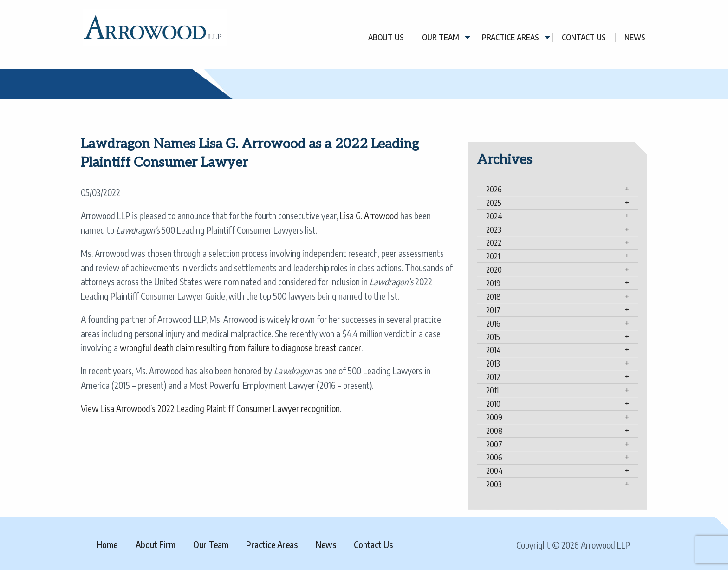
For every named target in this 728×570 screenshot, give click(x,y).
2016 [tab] (493, 323)
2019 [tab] (493, 283)
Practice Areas (510, 37)
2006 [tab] (494, 457)
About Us (386, 37)
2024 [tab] (494, 216)
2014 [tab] (494, 350)
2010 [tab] (493, 404)
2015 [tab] (493, 337)
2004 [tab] (494, 471)
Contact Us (584, 37)
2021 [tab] (493, 256)
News (635, 37)
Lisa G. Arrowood (369, 216)
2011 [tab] (492, 390)
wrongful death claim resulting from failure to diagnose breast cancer (240, 347)
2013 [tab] (493, 363)
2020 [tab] (494, 269)
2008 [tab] (494, 431)
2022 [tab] (494, 242)
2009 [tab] (494, 417)
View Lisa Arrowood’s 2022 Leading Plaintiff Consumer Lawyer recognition (210, 408)
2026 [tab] (494, 189)
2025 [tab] (494, 203)
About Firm (156, 544)
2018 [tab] (494, 296)
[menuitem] (386, 37)
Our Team (441, 37)
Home (107, 544)
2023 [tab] (494, 229)
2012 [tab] (493, 377)
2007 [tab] (494, 444)
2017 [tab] (493, 310)
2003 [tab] (494, 484)
